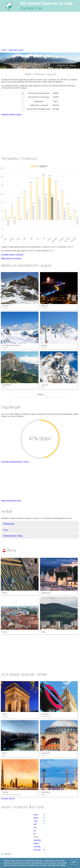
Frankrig (5, 717)
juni (35, 830)
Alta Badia (6, 385)
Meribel (44, 345)
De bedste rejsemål (8, 798)
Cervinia (45, 385)
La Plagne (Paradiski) (11, 345)
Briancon (45, 306)
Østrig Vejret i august (16, 50)
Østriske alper (9, 524)
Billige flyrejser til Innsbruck (11, 258)
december (37, 850)
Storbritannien (46, 717)
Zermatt (5, 306)
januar (36, 814)
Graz (5, 632)
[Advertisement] (40, 31)
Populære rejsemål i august (11, 114)
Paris (5, 714)
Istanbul (45, 753)
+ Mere (40, 394)
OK (74, 862)
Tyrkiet (43, 756)
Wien (5, 593)
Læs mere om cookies (57, 865)
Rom (5, 753)
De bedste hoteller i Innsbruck (12, 255)
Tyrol (6, 530)
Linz (43, 632)
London (45, 714)
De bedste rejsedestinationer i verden (15, 462)
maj (35, 827)
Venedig (45, 792)
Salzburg (46, 593)
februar (36, 818)
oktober (36, 843)
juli (35, 834)
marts (36, 821)
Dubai (5, 792)
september (37, 840)
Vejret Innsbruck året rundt (11, 501)
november (37, 847)
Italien (4, 756)
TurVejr (4, 50)
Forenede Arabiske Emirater (11, 795)
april (35, 824)
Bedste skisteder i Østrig (13, 536)
